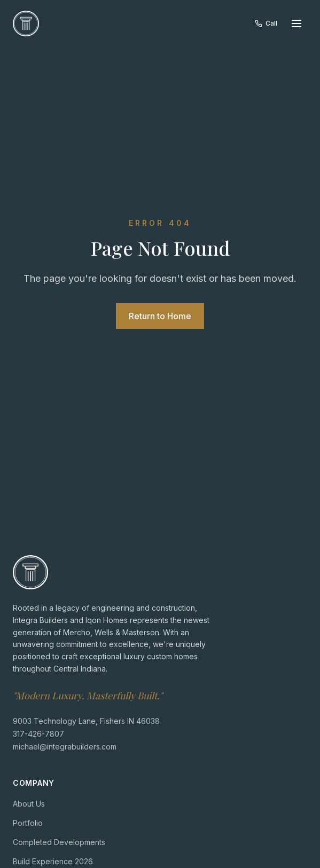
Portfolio (28, 822)
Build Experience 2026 (53, 861)
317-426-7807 (38, 733)
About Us (29, 803)
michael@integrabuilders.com (65, 746)
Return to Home (160, 316)
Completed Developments (59, 842)
